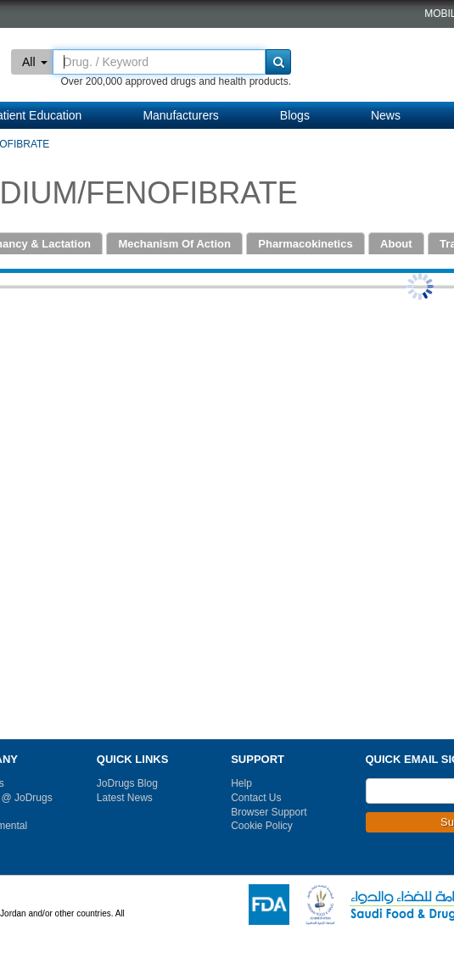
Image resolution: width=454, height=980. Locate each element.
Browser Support (269, 812)
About (396, 244)
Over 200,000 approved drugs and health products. (176, 81)
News (386, 115)
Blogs (295, 115)
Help (241, 783)
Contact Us (256, 798)
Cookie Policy (262, 826)
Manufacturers (180, 115)
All (35, 62)
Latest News (125, 798)
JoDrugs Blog (127, 783)
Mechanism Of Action (174, 244)
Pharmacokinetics (305, 244)
